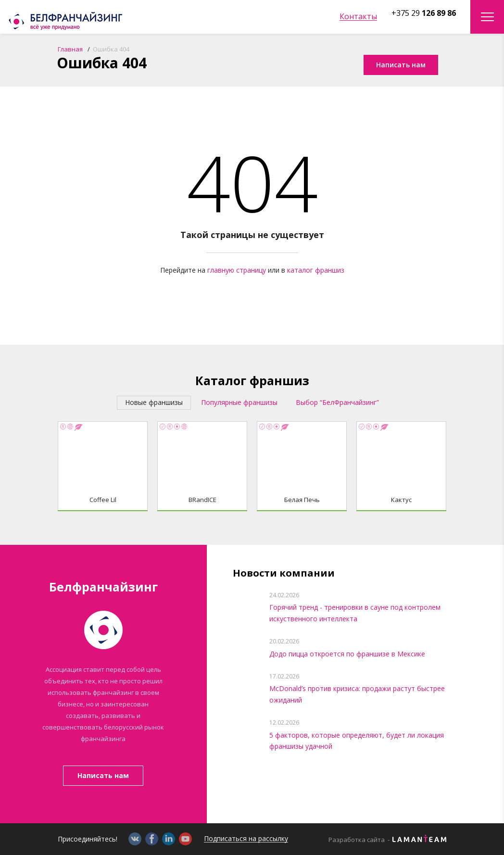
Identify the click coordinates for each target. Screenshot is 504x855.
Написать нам (103, 775)
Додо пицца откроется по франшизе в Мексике (347, 654)
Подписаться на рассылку (246, 839)
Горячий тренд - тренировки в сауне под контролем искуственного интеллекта (355, 613)
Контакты (358, 17)
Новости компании (284, 573)
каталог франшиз (316, 270)
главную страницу (237, 270)
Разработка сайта (357, 840)
